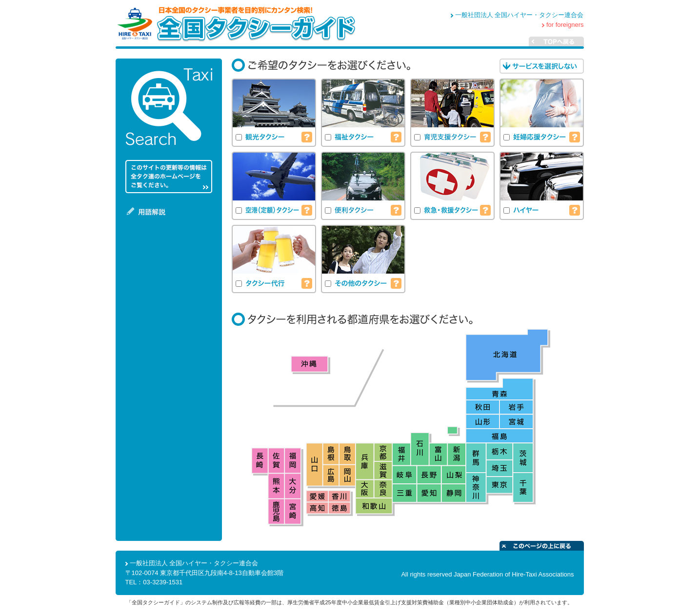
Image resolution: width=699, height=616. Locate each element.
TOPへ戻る (574, 42)
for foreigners (565, 25)
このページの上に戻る (542, 546)
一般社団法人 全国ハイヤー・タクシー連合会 (519, 15)
